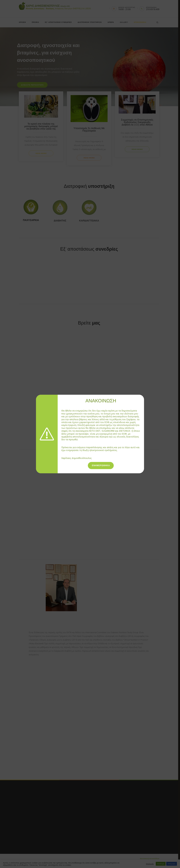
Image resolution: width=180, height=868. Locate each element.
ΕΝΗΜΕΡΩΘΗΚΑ (101, 465)
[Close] (143, 396)
